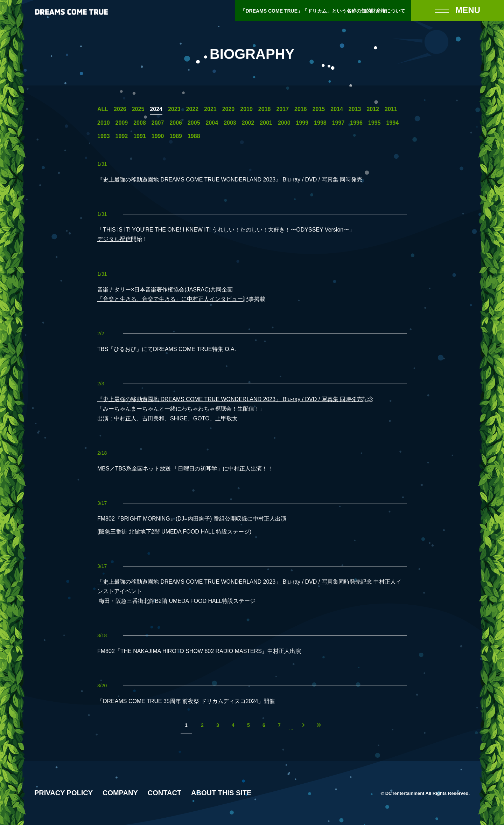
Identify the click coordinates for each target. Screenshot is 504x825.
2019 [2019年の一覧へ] (246, 109)
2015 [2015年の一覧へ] (319, 109)
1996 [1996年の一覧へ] (356, 123)
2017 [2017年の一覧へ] (282, 109)
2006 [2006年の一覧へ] (176, 123)
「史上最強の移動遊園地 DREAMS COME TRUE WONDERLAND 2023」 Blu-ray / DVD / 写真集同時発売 (229, 582)
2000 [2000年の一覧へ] (284, 123)
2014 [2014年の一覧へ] (337, 109)
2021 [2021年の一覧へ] (210, 109)
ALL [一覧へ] (103, 109)
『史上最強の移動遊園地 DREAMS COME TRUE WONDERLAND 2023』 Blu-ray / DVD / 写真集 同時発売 (230, 180)
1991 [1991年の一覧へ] (140, 136)
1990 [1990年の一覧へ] (158, 136)
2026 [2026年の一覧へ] (120, 109)
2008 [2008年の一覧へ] (140, 123)
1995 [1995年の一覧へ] (374, 123)
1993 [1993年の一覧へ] (104, 136)
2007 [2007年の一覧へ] (158, 123)
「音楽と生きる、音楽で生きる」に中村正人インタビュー (170, 299)
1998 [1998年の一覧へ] (320, 123)
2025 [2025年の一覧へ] (138, 109)
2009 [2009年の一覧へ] (122, 123)
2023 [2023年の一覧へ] (174, 109)
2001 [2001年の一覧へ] (266, 123)
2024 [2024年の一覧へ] (156, 109)
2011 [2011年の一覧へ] (391, 109)
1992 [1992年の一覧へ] (122, 136)
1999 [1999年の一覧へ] (302, 123)
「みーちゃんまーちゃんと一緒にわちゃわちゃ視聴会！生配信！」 (184, 409)
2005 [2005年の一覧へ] (194, 123)
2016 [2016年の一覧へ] (301, 109)
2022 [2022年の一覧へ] (192, 109)
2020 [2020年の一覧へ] (229, 109)
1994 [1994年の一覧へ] (393, 123)
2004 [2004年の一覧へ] (212, 123)
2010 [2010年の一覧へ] (104, 123)
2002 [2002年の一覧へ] (248, 123)
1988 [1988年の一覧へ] (194, 136)
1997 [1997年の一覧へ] (338, 123)
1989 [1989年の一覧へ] (176, 136)
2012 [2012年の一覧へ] (373, 109)
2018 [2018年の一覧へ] (265, 109)
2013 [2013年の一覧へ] (355, 109)
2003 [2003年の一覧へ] (230, 123)
